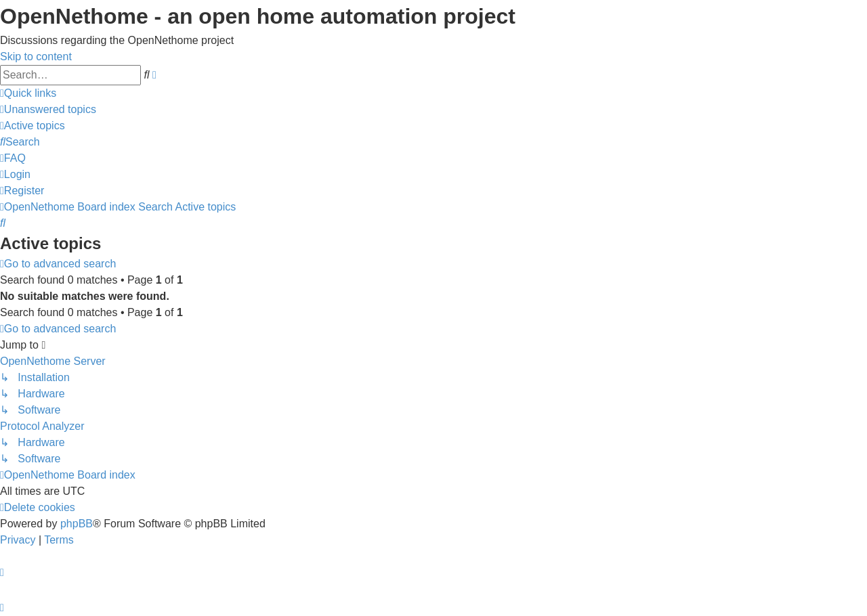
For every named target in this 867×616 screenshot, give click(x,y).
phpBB (77, 524)
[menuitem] (48, 109)
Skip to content (36, 57)
